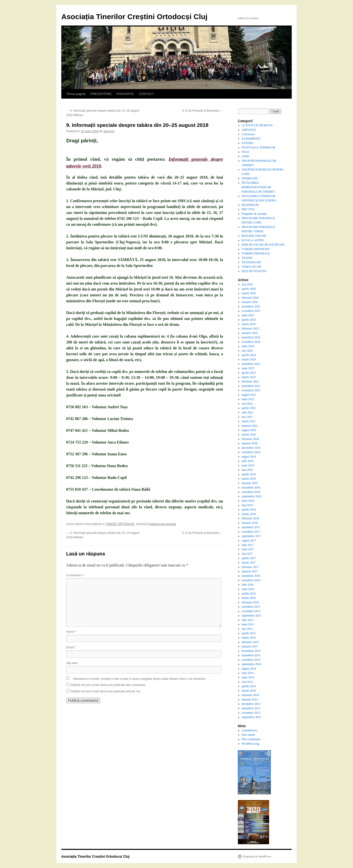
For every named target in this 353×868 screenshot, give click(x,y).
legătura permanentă (162, 524)
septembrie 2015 (252, 616)
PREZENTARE (101, 94)
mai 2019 (247, 470)
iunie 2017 (248, 549)
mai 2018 (247, 505)
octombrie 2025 (251, 311)
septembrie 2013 (252, 717)
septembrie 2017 (252, 536)
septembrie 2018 (252, 496)
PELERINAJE (250, 205)
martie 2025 (249, 324)
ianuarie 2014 (250, 699)
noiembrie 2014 (251, 655)
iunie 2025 (248, 315)
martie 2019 (249, 479)
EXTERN (247, 143)
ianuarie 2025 (250, 333)
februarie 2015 (250, 642)
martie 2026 (249, 293)
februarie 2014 (250, 695)
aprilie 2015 (249, 633)
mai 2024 (247, 351)
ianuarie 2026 (250, 302)
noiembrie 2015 (251, 607)
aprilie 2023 (249, 373)
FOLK (246, 152)
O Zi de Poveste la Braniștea (202, 111)
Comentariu (75, 575)
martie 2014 (249, 691)
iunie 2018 (248, 501)
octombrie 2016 (251, 580)
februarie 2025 (250, 329)
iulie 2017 (248, 545)
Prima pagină (76, 94)
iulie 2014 (248, 673)
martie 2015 (249, 638)
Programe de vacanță (254, 214)
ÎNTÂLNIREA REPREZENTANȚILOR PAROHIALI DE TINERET (258, 187)
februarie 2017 (250, 567)
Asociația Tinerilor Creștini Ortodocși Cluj (134, 17)
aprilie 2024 (249, 355)
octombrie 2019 (251, 452)
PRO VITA (248, 209)
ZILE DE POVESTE (254, 271)
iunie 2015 (248, 624)
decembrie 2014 (251, 651)
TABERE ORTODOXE (120, 524)
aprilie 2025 (249, 320)
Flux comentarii (251, 739)
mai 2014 (247, 682)
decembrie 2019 (251, 448)
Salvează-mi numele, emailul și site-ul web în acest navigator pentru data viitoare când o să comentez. (139, 679)
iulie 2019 (248, 461)
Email (71, 647)
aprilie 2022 (249, 408)
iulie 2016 (248, 585)
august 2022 (249, 395)
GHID (245, 156)
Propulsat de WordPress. (257, 856)
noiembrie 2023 (251, 364)
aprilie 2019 (249, 474)
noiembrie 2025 (251, 306)
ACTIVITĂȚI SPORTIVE (257, 125)
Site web (72, 663)
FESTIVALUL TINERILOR (258, 147)
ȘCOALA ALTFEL (253, 240)
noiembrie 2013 (251, 708)
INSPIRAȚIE (250, 178)
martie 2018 (249, 514)
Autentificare (249, 730)
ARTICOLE (249, 130)
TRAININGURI (251, 262)
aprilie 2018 (249, 510)
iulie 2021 (248, 412)
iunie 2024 (248, 346)
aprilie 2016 (249, 593)
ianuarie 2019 (250, 483)
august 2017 (249, 540)
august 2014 (249, 669)
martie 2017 (249, 563)
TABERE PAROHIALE (256, 253)
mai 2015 (247, 629)
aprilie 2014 (249, 686)
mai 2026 (247, 284)
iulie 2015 (248, 620)
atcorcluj (109, 131)
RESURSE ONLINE (254, 236)
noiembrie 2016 (251, 576)
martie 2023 (249, 377)
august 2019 (249, 457)
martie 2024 (249, 359)
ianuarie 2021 (250, 426)
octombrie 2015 (251, 611)
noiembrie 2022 (251, 386)
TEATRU (247, 258)
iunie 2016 (248, 589)
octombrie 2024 (251, 342)
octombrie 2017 (251, 532)
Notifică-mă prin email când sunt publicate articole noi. (106, 691)
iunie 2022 (248, 399)
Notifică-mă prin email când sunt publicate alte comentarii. (108, 685)
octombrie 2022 (251, 390)
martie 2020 (249, 434)
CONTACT (146, 94)
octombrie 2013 (251, 713)
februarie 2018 (250, 518)
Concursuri (248, 134)
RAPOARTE (125, 94)
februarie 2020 (250, 439)
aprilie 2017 (249, 558)
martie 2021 (249, 421)
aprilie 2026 (249, 289)
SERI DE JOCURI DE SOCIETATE (263, 245)
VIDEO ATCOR (251, 267)
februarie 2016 (250, 602)
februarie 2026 (250, 298)
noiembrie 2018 (251, 487)
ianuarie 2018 (250, 523)
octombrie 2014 (251, 660)
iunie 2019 (248, 465)
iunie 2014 (248, 677)
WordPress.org (250, 744)
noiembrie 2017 (251, 527)
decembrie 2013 (251, 704)
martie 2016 (249, 598)
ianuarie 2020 (250, 443)
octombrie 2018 (251, 492)
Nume (71, 632)
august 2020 (249, 430)
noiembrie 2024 (251, 337)
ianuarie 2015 (250, 646)
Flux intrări (248, 735)
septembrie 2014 (252, 664)
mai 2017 (247, 554)
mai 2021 (247, 417)
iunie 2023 (248, 368)
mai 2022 (247, 404)
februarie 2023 (250, 381)
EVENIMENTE (251, 139)
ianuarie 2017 (250, 571)
